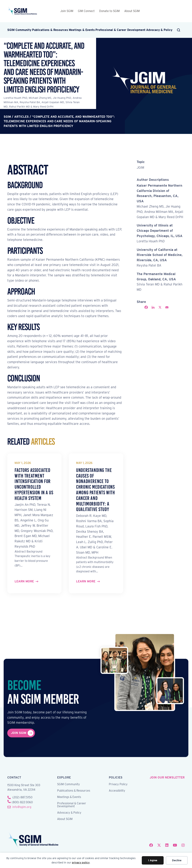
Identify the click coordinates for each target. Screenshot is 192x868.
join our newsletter (167, 777)
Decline (177, 860)
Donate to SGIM (109, 11)
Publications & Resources (50, 30)
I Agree (153, 860)
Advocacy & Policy (159, 30)
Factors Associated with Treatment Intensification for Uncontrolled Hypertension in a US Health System (34, 484)
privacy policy (81, 863)
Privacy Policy (118, 784)
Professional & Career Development (120, 30)
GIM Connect (86, 11)
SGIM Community (19, 30)
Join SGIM (67, 11)
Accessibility (117, 791)
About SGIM (132, 11)
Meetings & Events (82, 30)
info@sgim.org (22, 807)
